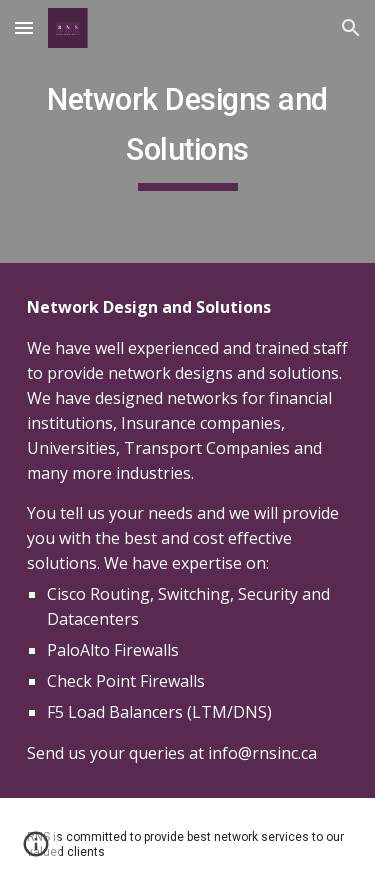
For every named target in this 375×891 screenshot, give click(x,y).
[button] (24, 27)
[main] (188, 131)
